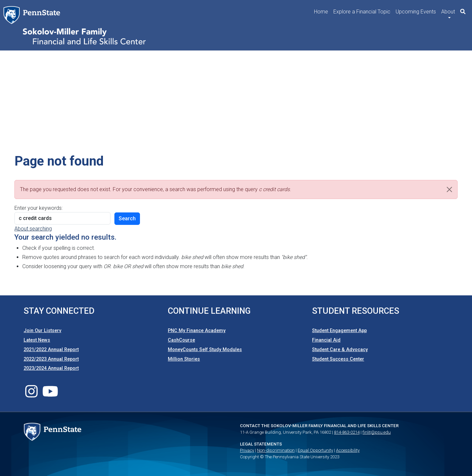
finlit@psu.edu (377, 432)
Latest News (37, 340)
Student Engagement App (339, 331)
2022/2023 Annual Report (51, 359)
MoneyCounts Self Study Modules (205, 350)
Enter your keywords (38, 208)
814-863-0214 (347, 432)
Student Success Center (338, 359)
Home (321, 12)
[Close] (449, 189)
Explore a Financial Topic (362, 12)
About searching (33, 229)
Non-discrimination (276, 450)
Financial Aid (326, 340)
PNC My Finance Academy (197, 331)
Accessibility (348, 450)
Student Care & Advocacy (340, 350)
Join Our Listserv (42, 331)
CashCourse (181, 340)
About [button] (448, 12)
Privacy (247, 450)
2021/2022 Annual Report (51, 350)
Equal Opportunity (315, 450)
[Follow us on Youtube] (50, 395)
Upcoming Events (416, 12)
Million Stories (184, 359)
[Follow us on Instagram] (31, 395)
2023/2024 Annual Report (51, 368)
